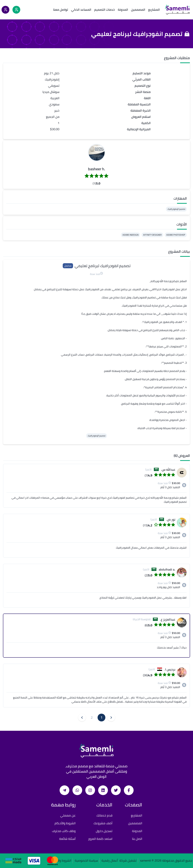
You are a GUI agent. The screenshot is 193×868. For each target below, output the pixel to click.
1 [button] (101, 717)
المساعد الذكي (81, 10)
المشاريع (154, 10)
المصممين (138, 10)
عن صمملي (68, 815)
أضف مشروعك (103, 823)
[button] (97, 153)
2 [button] (92, 717)
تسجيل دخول (104, 831)
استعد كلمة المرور (100, 839)
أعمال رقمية (110, 861)
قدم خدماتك (104, 815)
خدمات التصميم (104, 10)
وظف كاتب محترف (64, 831)
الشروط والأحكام (65, 823)
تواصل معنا (61, 10)
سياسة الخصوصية (86, 861)
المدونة (123, 10)
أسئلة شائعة (67, 839)
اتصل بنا (137, 839)
